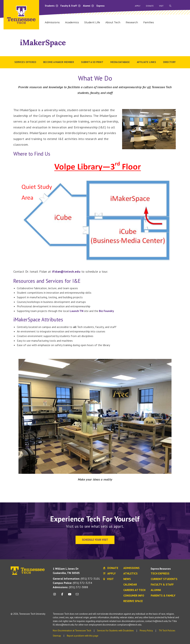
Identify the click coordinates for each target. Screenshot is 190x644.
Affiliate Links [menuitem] (146, 62)
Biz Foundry (106, 311)
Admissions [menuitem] (52, 22)
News (127, 579)
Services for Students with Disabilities (115, 631)
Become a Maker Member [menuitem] (59, 62)
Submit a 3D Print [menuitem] (92, 62)
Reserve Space (133, 601)
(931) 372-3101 (76, 579)
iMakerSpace (43, 42)
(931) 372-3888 (70, 587)
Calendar (130, 585)
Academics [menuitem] (72, 22)
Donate (150, 6)
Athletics (130, 574)
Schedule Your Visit (95, 540)
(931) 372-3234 (72, 583)
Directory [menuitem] (169, 62)
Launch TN (77, 311)
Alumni (89, 6)
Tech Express (160, 574)
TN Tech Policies (167, 631)
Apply (138, 6)
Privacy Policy (146, 631)
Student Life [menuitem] (92, 22)
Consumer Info (134, 596)
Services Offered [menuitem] (25, 62)
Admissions (131, 568)
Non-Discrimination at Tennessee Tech (72, 631)
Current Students (164, 579)
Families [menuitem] (149, 22)
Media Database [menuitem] (120, 62)
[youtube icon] (70, 596)
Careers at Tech (134, 590)
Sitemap (57, 636)
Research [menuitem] (132, 22)
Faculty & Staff (71, 6)
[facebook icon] (62, 596)
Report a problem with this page (83, 636)
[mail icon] (77, 596)
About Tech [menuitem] (113, 22)
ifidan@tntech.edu (66, 271)
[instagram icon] (56, 596)
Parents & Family (163, 596)
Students (52, 6)
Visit (161, 6)
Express (101, 6)
